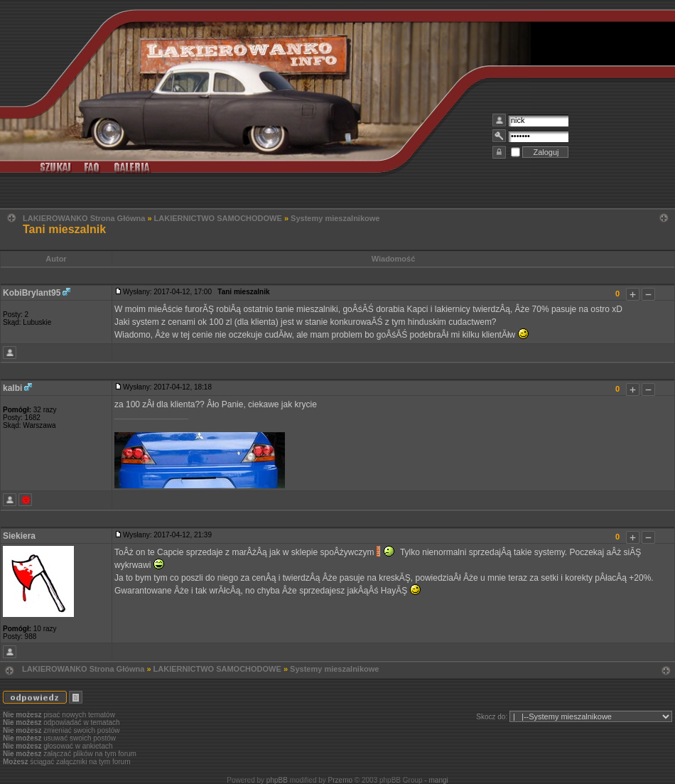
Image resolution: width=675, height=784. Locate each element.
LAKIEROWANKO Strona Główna (84, 218)
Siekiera (19, 536)
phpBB (277, 780)
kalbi (12, 388)
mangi (438, 780)
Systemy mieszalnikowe (335, 218)
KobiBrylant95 (32, 293)
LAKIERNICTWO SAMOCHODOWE (218, 218)
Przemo (340, 780)
